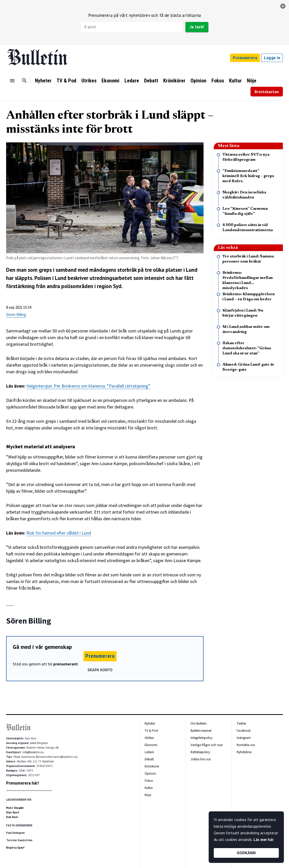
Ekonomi (110, 81)
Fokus (218, 81)
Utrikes (89, 81)
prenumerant (66, 664)
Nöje (252, 81)
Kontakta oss (246, 745)
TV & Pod (66, 81)
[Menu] (12, 81)
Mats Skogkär (15, 808)
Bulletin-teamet (201, 731)
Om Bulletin (199, 723)
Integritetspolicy (202, 738)
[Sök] (24, 81)
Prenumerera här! (23, 783)
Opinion (198, 81)
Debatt (151, 81)
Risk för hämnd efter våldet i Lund (59, 533)
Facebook (244, 731)
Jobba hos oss (201, 759)
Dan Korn (12, 817)
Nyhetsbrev (244, 752)
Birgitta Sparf (15, 848)
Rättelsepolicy (200, 752)
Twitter (241, 723)
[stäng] (283, 6)
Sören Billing (16, 314)
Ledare (132, 81)
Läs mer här (263, 840)
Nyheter (43, 81)
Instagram (244, 738)
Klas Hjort (13, 812)
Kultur (235, 81)
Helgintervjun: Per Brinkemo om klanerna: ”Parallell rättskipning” (88, 386)
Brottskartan (267, 92)
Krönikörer (174, 81)
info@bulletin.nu (33, 752)
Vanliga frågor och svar (207, 745)
